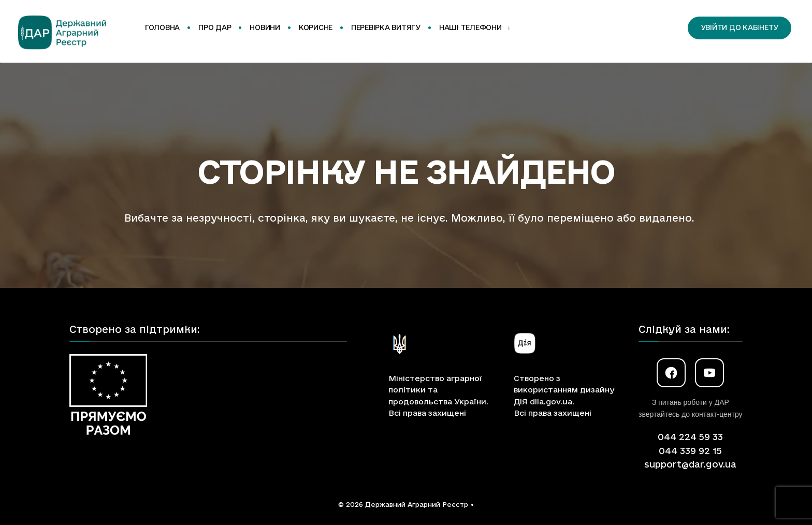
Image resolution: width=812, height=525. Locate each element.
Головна (162, 27)
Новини (265, 27)
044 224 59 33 (690, 437)
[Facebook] (671, 373)
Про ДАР (215, 27)
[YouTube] (709, 373)
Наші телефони (470, 27)
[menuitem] (473, 28)
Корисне (316, 27)
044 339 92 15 (690, 451)
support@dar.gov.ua (690, 464)
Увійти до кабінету (740, 27)
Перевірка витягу (386, 27)
